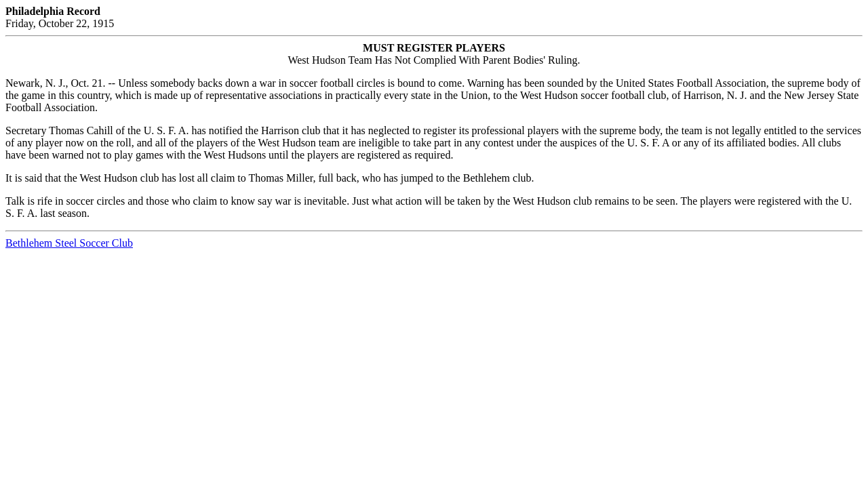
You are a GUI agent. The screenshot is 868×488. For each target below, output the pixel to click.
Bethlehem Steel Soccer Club (69, 243)
